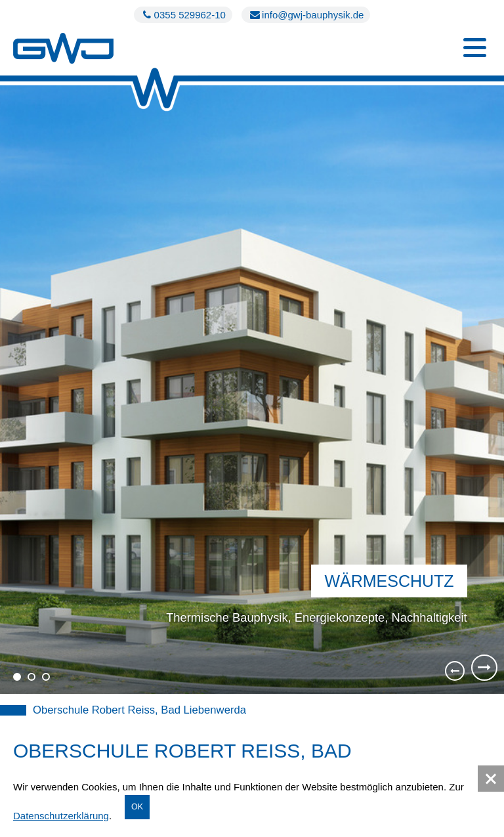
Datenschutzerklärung (61, 816)
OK (137, 807)
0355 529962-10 (183, 15)
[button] (491, 779)
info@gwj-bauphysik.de (306, 15)
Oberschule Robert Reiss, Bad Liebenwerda (139, 710)
